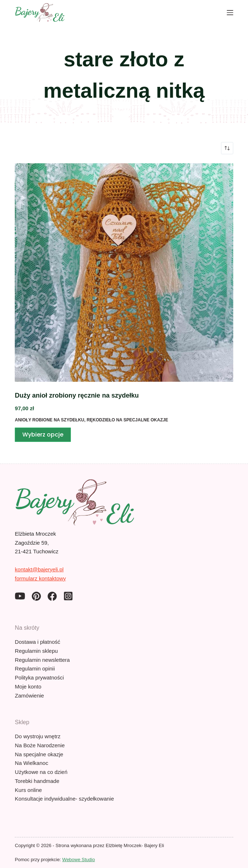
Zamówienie (29, 696)
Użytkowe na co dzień (41, 772)
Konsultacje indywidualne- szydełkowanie (64, 799)
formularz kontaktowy (40, 578)
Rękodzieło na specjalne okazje (127, 420)
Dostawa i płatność (37, 642)
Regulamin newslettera (42, 660)
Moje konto (28, 687)
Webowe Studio (79, 860)
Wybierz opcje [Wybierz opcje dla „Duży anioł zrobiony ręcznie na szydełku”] (43, 435)
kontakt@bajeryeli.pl (39, 569)
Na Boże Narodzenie (40, 745)
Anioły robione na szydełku (49, 420)
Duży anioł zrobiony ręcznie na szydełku (77, 395)
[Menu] (230, 13)
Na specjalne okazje (39, 754)
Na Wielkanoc (31, 763)
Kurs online (28, 790)
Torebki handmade (37, 781)
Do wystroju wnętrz (38, 736)
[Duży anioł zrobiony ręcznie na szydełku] (124, 273)
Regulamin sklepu (36, 651)
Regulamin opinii (35, 668)
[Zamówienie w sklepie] (227, 148)
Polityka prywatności (39, 677)
